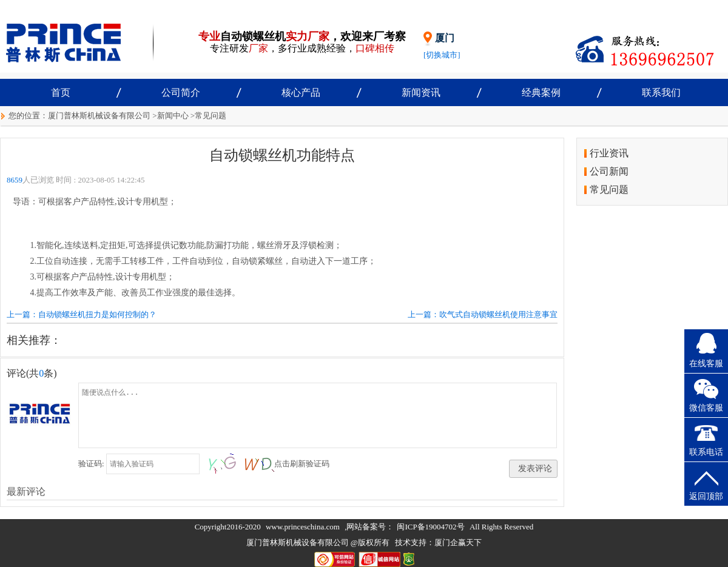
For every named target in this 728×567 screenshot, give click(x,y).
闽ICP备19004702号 (430, 527)
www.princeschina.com (303, 527)
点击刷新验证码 (302, 464)
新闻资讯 (421, 92)
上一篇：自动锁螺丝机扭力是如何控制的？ (82, 314)
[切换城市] (442, 55)
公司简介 (181, 92)
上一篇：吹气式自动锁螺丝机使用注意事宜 (483, 314)
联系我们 (661, 92)
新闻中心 (173, 116)
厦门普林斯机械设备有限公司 (99, 116)
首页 (61, 92)
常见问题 (211, 116)
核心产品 (301, 92)
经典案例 (541, 92)
